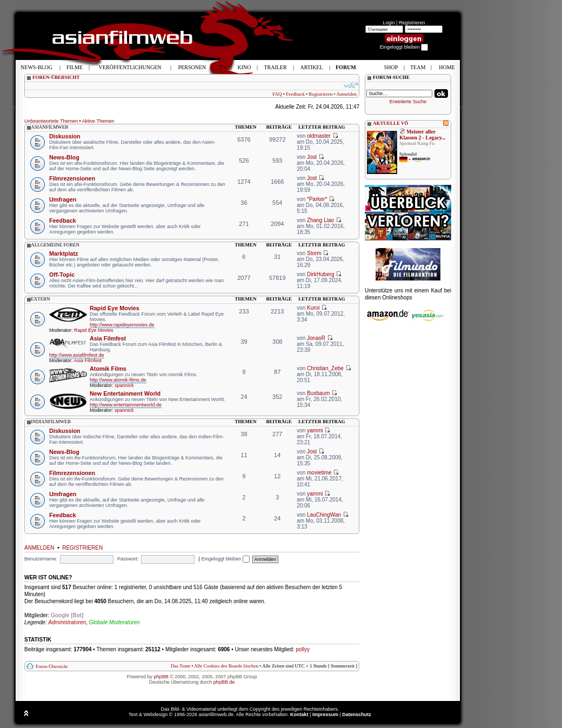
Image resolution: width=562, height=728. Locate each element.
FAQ (277, 94)
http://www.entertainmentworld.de (126, 405)
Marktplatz (63, 253)
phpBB (161, 677)
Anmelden (347, 94)
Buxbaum (318, 393)
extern (41, 299)
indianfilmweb (51, 422)
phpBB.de (224, 682)
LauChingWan (324, 515)
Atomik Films (108, 369)
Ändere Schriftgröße (352, 85)
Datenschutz (357, 714)
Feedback (295, 94)
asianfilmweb (49, 127)
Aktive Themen (98, 121)
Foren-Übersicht (52, 666)
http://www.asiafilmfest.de (77, 355)
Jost (312, 157)
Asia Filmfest (108, 338)
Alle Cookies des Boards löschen (226, 666)
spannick (124, 385)
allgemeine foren (55, 245)
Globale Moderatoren (115, 622)
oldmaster (319, 136)
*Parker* (317, 199)
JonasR (316, 338)
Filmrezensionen (72, 178)
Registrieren (412, 23)
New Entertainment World (125, 393)
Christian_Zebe (325, 368)
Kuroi (313, 308)
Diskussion (65, 136)
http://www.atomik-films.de (118, 380)
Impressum (325, 714)
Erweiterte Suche (408, 102)
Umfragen (63, 199)
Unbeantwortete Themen (51, 121)
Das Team (180, 666)
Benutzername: (41, 559)
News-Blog (64, 157)
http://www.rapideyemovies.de (122, 325)
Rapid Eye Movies (115, 308)
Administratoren (67, 622)
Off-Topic (62, 275)
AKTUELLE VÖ (391, 123)
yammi (315, 430)
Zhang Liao (320, 220)
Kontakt (299, 714)
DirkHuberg (321, 274)
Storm (314, 253)
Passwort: (128, 559)
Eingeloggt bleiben (225, 559)
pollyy (303, 649)
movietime (319, 473)
